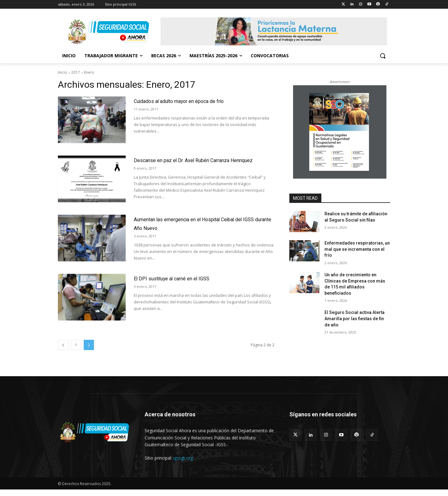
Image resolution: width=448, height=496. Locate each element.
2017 (76, 72)
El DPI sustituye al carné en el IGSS (187, 285)
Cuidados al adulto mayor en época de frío (199, 101)
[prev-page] (63, 351)
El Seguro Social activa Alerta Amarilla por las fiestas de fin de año (355, 318)
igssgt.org (183, 464)
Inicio (63, 72)
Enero (89, 72)
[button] (383, 56)
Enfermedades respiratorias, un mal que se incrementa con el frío (357, 249)
